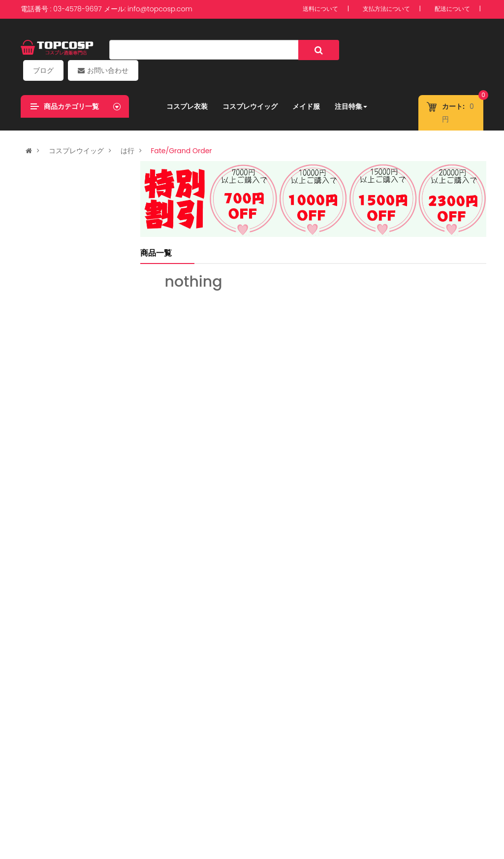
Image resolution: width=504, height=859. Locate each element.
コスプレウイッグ (247, 86)
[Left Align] (304, 50)
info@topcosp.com (160, 9)
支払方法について (386, 9)
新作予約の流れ (439, 810)
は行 (127, 131)
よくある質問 (166, 810)
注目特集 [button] (347, 86)
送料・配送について (231, 810)
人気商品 (44, 417)
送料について (320, 9)
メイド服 (303, 86)
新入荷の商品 (52, 153)
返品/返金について (372, 810)
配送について (452, 9)
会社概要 (50, 810)
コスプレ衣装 (184, 86)
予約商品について (105, 810)
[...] (192, 50)
